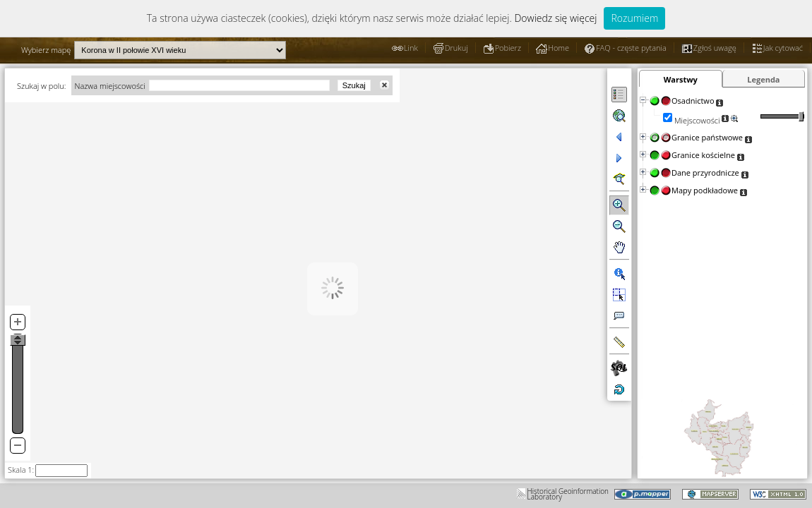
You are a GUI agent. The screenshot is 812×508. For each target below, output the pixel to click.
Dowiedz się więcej (555, 18)
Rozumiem (634, 18)
